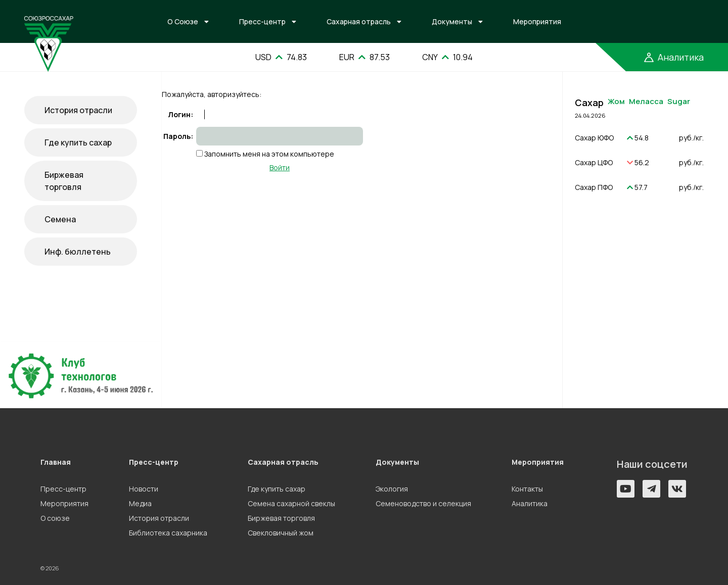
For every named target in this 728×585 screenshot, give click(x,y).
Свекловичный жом (281, 533)
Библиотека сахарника (168, 533)
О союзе (55, 518)
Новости (144, 489)
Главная (56, 462)
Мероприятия (537, 21)
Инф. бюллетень (78, 252)
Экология (392, 489)
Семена (60, 219)
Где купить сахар (78, 142)
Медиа (140, 503)
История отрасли (78, 110)
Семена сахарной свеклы (291, 503)
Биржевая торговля (64, 181)
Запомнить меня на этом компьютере (268, 154)
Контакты (527, 489)
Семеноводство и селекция (423, 503)
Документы (452, 21)
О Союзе (183, 21)
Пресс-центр (262, 21)
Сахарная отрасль (359, 21)
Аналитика (530, 503)
